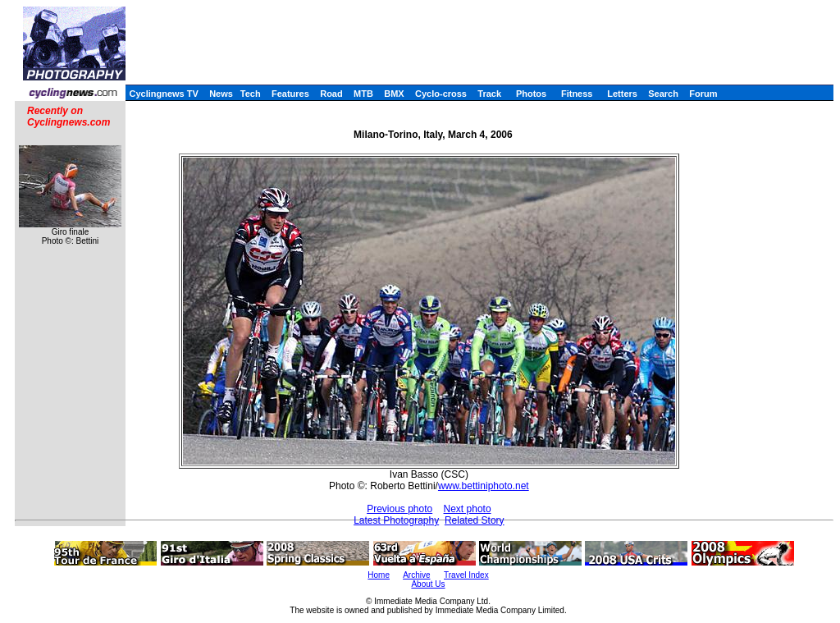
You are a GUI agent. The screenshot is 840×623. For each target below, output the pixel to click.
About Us (428, 584)
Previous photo (399, 509)
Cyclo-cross (441, 94)
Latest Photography (396, 520)
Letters (622, 94)
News (221, 94)
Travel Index (466, 575)
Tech (251, 94)
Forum (703, 94)
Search (663, 94)
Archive (416, 575)
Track (489, 94)
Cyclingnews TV (163, 94)
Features (290, 94)
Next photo (468, 509)
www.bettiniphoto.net (484, 486)
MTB (363, 94)
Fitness (577, 94)
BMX (394, 94)
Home (379, 575)
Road (331, 94)
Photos (531, 94)
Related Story (475, 520)
